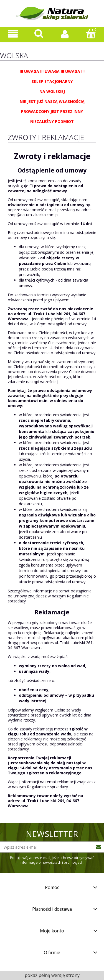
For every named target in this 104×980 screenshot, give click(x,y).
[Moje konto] (65, 34)
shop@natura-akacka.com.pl (33, 215)
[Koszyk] (91, 34)
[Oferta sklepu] (13, 34)
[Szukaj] (39, 34)
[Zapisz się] (98, 847)
